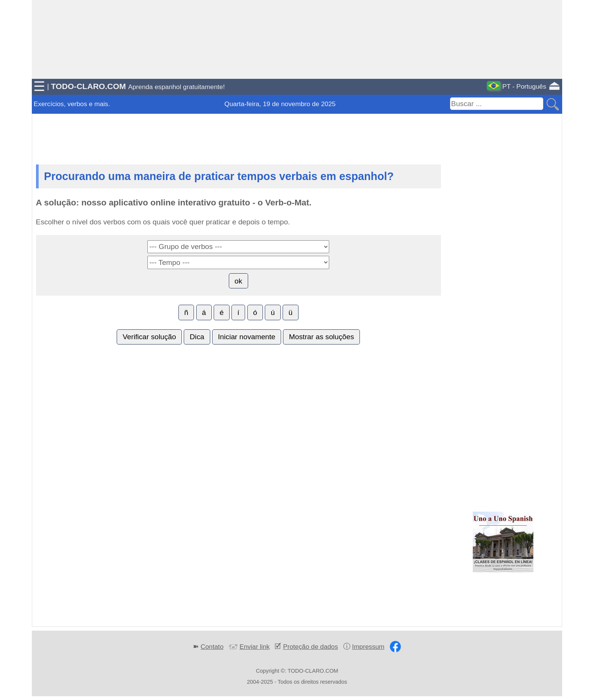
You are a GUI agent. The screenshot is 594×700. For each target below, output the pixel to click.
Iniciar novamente (246, 337)
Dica (197, 337)
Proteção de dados (310, 647)
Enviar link (255, 647)
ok (238, 281)
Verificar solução (149, 337)
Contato (212, 647)
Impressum (368, 647)
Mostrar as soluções (322, 337)
